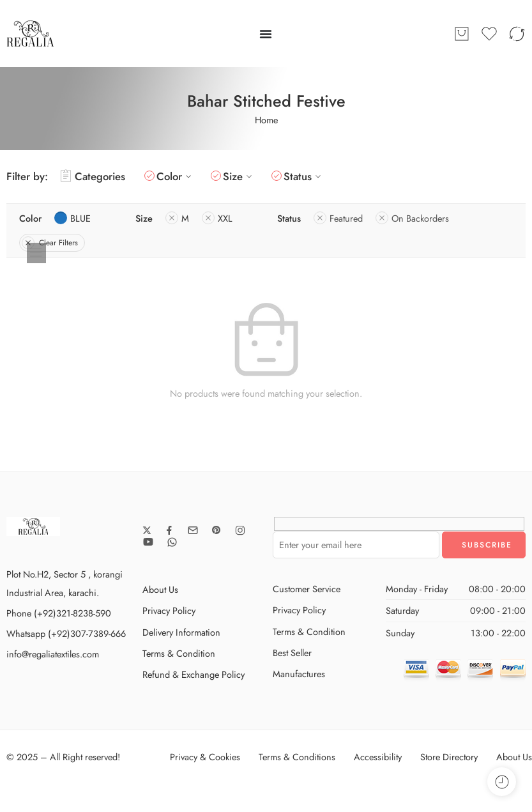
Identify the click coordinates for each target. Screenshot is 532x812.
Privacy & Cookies (205, 757)
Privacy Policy (169, 610)
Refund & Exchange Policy (194, 674)
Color (176, 176)
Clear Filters (50, 243)
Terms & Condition (179, 653)
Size (239, 176)
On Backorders (412, 218)
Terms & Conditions (297, 757)
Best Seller (292, 653)
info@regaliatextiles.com (53, 654)
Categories (93, 176)
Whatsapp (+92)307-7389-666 (66, 633)
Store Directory (449, 757)
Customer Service (307, 589)
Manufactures (299, 674)
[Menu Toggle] (266, 34)
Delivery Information (181, 632)
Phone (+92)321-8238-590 (59, 613)
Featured (338, 218)
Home (266, 120)
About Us (160, 589)
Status (304, 176)
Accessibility (378, 757)
